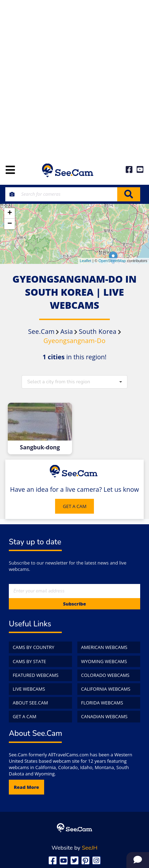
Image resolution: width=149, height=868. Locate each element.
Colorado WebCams (105, 675)
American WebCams (104, 647)
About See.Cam (30, 703)
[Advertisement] (74, 78)
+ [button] (10, 213)
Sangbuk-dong (40, 447)
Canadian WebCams (105, 716)
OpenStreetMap (112, 261)
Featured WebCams (36, 675)
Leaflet (86, 261)
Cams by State (29, 661)
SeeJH (90, 848)
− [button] (10, 224)
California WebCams (106, 689)
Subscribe (74, 604)
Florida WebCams (102, 703)
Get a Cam (25, 716)
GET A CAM (75, 506)
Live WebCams (29, 689)
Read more (26, 787)
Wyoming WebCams (104, 661)
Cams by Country (34, 647)
